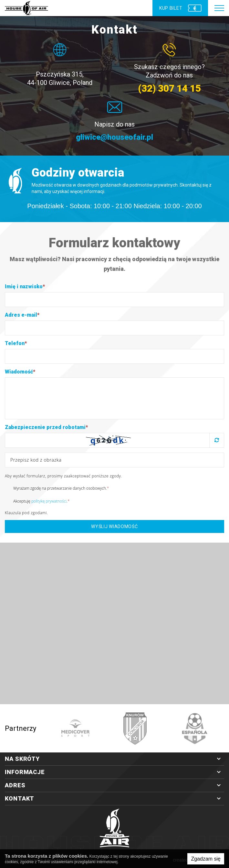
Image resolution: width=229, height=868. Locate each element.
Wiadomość (20, 372)
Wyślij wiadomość (114, 526)
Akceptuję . (37, 501)
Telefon (16, 343)
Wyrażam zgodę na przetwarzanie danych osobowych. (57, 488)
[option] (76, 729)
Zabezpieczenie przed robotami (46, 427)
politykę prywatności (49, 501)
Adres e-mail (22, 315)
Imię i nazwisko (25, 286)
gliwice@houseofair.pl (115, 138)
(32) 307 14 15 (169, 88)
